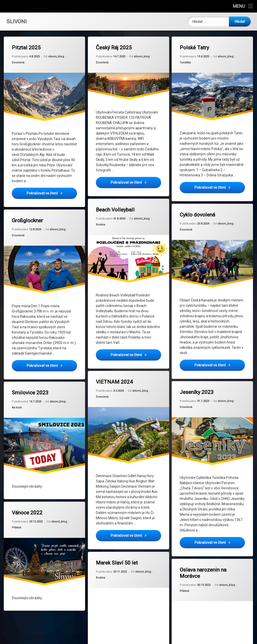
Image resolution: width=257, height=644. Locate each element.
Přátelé (18, 521)
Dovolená (18, 63)
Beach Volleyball (115, 210)
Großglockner (28, 210)
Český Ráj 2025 (114, 48)
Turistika (186, 63)
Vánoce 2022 (28, 506)
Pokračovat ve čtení (52, 193)
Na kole (18, 400)
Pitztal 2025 (26, 48)
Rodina (101, 225)
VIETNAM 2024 (114, 372)
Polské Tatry (195, 48)
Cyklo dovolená (198, 205)
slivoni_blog (56, 56)
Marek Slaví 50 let (116, 555)
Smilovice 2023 (30, 387)
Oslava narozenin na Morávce (202, 565)
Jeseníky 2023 (197, 382)
